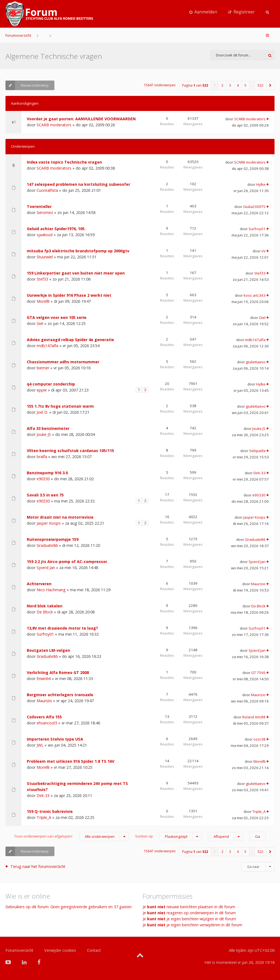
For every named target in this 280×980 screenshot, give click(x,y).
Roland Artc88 (254, 717)
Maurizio (258, 584)
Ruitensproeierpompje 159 (53, 539)
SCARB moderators (54, 125)
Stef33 (42, 279)
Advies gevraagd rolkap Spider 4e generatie (70, 340)
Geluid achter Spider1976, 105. (56, 229)
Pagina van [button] (195, 85)
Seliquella (257, 451)
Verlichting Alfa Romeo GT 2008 (58, 672)
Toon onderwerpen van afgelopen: (72, 837)
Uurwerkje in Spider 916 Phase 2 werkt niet (69, 295)
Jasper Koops (49, 523)
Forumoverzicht (18, 35)
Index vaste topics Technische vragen (64, 162)
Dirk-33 (259, 473)
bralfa (42, 457)
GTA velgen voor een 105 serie (57, 317)
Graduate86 (47, 545)
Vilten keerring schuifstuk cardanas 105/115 (70, 451)
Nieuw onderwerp (27, 85)
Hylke (261, 184)
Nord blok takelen (45, 606)
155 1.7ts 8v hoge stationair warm (60, 406)
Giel (40, 323)
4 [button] (238, 85)
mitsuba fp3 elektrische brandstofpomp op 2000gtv (78, 251)
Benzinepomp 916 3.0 (47, 473)
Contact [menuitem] (94, 950)
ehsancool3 (47, 723)
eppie (42, 390)
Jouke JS (44, 434)
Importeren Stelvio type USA (55, 739)
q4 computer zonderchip (51, 384)
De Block (45, 612)
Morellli (43, 301)
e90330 (43, 479)
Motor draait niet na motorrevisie (60, 517)
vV (263, 251)
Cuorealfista (47, 190)
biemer (43, 368)
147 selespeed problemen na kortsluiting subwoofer (78, 184)
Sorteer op (168, 837)
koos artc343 (255, 295)
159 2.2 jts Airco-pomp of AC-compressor (67, 562)
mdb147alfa (47, 346)
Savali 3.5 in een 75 (45, 495)
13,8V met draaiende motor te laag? (62, 628)
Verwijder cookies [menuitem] (60, 950)
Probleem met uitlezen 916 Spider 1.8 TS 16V (71, 761)
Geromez (45, 212)
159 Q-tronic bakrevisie (50, 811)
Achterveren (39, 584)
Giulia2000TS (254, 207)
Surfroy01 (257, 229)
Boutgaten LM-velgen (48, 650)
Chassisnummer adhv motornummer (63, 362)
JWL (40, 745)
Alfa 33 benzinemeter (48, 428)
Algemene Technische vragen (54, 56)
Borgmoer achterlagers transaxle (60, 695)
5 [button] (245, 85)
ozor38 (259, 739)
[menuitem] (203, 12)
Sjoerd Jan (46, 568)
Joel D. (42, 412)
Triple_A (44, 817)
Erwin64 (44, 678)
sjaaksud (45, 235)
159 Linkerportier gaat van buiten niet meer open (76, 273)
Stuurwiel (45, 257)
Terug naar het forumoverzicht (38, 866)
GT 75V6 (258, 673)
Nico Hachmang (51, 590)
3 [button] (230, 85)
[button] (270, 85)
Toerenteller (39, 206)
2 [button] (222, 85)
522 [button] (260, 85)
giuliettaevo (256, 362)
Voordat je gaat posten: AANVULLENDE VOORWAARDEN (81, 119)
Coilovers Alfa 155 (44, 717)
